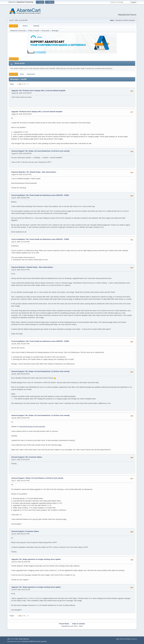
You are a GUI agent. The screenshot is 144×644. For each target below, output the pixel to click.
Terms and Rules (125, 639)
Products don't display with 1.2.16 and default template (41, 112)
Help (117, 639)
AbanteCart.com (67, 626)
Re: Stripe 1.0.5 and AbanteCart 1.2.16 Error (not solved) (48, 151)
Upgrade (15, 91)
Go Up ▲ (134, 639)
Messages (13, 74)
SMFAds (9, 641)
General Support (18, 151)
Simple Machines (24, 639)
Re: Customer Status (34, 457)
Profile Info (14, 59)
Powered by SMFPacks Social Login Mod (34, 641)
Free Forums (18, 641)
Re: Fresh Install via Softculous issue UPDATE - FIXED (48, 195)
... (26, 84)
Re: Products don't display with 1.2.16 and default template (42, 91)
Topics (22, 74)
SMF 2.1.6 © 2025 (13, 639)
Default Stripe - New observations (40, 267)
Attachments (31, 74)
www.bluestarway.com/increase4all (32, 427)
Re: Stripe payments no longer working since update (40, 559)
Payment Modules (18, 172)
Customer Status (32, 531)
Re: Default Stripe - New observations (41, 172)
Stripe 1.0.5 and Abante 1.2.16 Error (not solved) (44, 478)
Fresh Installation (18, 195)
